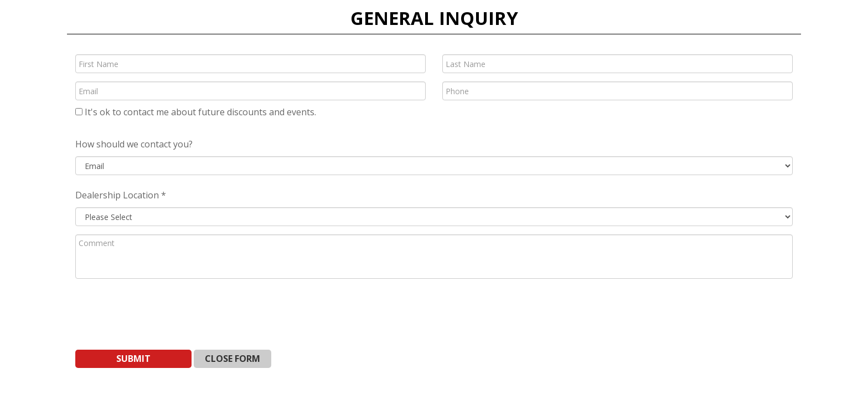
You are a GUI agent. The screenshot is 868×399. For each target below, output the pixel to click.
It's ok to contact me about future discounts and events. (196, 112)
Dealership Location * (121, 195)
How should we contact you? (134, 144)
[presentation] (159, 309)
